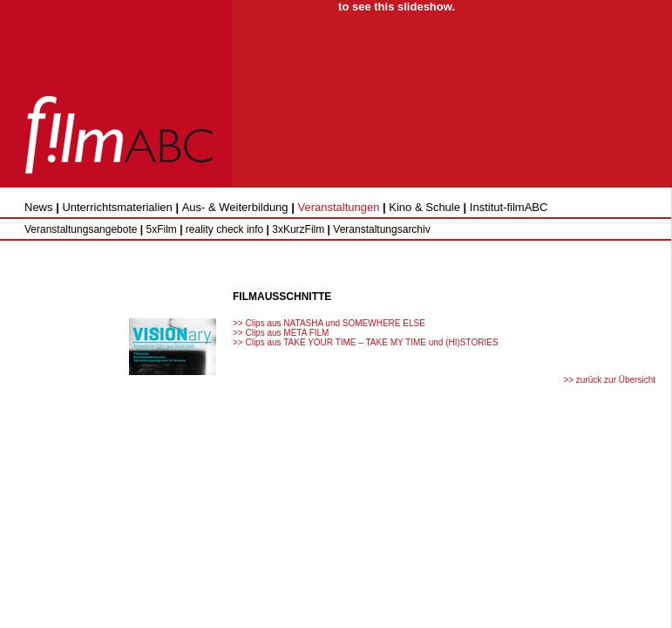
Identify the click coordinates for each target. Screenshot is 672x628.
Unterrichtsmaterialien (117, 207)
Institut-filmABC (509, 207)
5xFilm (161, 229)
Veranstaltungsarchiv (381, 229)
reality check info (224, 229)
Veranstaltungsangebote (81, 229)
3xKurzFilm (298, 229)
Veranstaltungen (338, 207)
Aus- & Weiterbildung (235, 207)
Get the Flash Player (284, 7)
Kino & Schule (424, 207)
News (39, 207)
